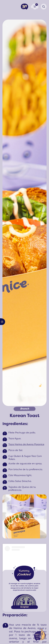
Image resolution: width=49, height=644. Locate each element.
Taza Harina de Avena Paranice (26, 445)
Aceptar (24, 607)
